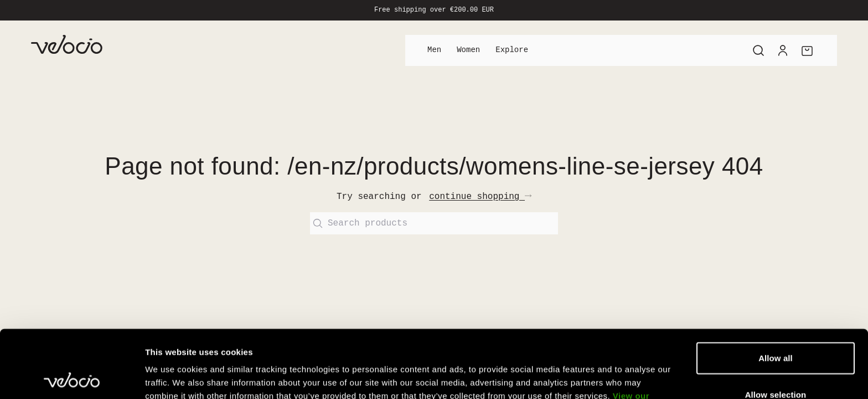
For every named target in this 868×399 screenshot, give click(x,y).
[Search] (758, 50)
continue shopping (480, 197)
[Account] (783, 50)
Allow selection (776, 327)
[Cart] (807, 50)
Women (468, 50)
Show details (581, 377)
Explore (512, 50)
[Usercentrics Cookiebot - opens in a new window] (72, 377)
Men (434, 50)
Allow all (776, 290)
